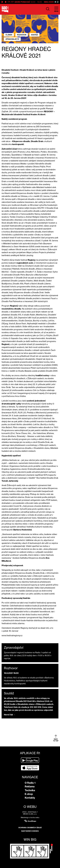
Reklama (30, 787)
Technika (30, 790)
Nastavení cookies (30, 831)
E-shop (29, 794)
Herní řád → (10, 715)
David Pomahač (22, 2)
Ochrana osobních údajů (30, 828)
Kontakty (30, 798)
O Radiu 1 (30, 783)
